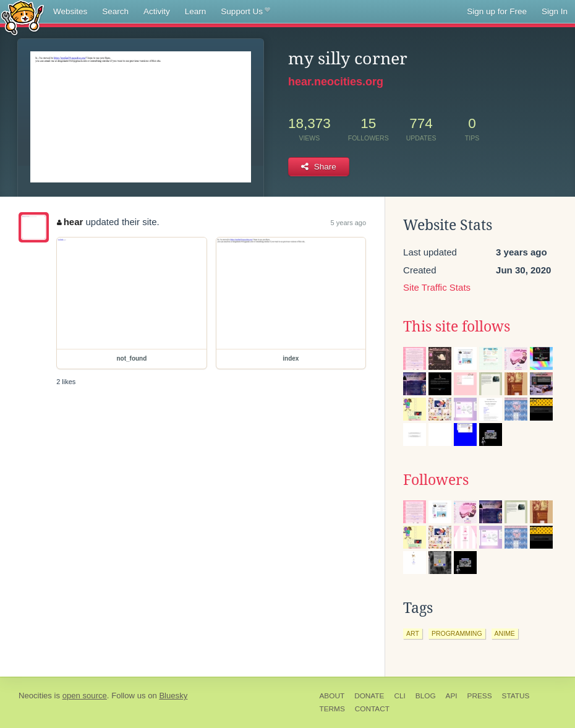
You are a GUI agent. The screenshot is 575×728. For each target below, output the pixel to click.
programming (457, 633)
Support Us (245, 12)
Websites (70, 11)
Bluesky (173, 696)
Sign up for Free (497, 11)
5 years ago (348, 223)
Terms (332, 709)
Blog (426, 696)
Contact (372, 709)
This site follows (457, 327)
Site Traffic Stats (437, 287)
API (452, 696)
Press (480, 696)
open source (85, 696)
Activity (157, 11)
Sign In (555, 11)
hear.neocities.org (336, 82)
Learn (196, 11)
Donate (369, 696)
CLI (399, 696)
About (332, 696)
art (413, 633)
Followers (436, 480)
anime (505, 633)
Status (516, 696)
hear (70, 222)
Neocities (35, 696)
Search (115, 11)
